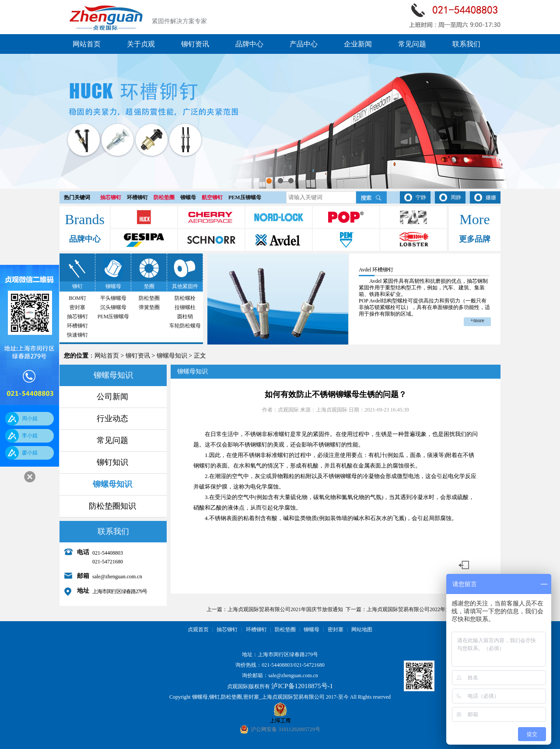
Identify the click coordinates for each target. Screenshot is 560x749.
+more (477, 320)
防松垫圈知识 (112, 506)
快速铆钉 (77, 335)
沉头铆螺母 (113, 307)
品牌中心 (249, 44)
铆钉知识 (112, 462)
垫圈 (149, 286)
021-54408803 (277, 665)
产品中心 (304, 44)
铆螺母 (188, 197)
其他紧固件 (185, 286)
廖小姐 (30, 453)
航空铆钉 (212, 197)
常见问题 (412, 44)
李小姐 (30, 436)
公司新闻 (112, 397)
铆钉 (77, 286)
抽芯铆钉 (111, 197)
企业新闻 (358, 44)
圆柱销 (185, 316)
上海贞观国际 (332, 410)
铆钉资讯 (195, 44)
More (474, 219)
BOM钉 (77, 298)
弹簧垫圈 (149, 307)
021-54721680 (309, 665)
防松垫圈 (164, 197)
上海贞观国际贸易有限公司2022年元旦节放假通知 (424, 609)
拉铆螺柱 (185, 307)
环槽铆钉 (137, 197)
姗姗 (491, 197)
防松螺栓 (185, 298)
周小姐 (30, 418)
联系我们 (466, 44)
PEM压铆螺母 (245, 197)
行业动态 (112, 418)
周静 (456, 197)
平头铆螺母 (113, 298)
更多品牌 (475, 239)
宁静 (421, 197)
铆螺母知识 (172, 356)
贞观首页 (198, 629)
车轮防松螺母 (185, 326)
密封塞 (77, 307)
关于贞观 (141, 44)
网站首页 (87, 44)
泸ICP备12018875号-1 (302, 686)
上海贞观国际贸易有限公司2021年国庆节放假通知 (285, 609)
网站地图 (362, 629)
